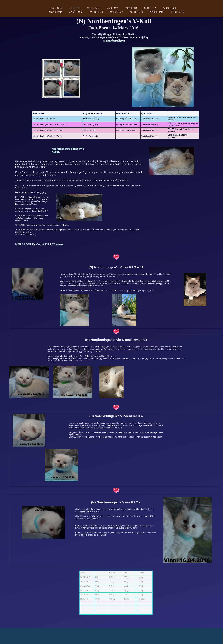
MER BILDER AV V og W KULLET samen (39, 244)
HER (26, 221)
